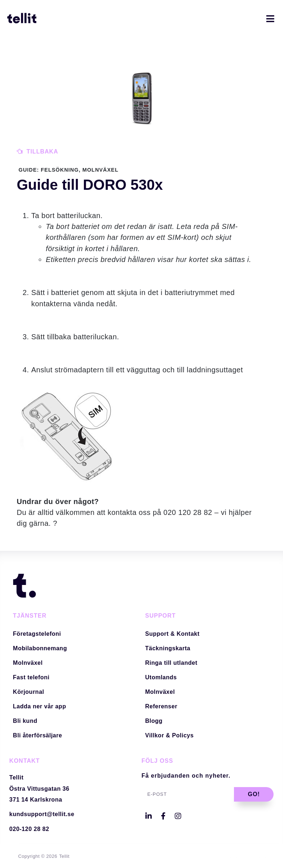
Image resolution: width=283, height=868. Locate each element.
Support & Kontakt (173, 634)
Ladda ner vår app (40, 706)
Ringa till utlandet (171, 663)
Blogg (154, 721)
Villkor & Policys (170, 735)
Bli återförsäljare (38, 735)
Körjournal (29, 692)
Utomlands (161, 677)
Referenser (161, 706)
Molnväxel (28, 663)
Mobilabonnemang (40, 648)
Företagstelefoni (37, 634)
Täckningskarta (168, 648)
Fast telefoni (31, 677)
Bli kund (25, 721)
